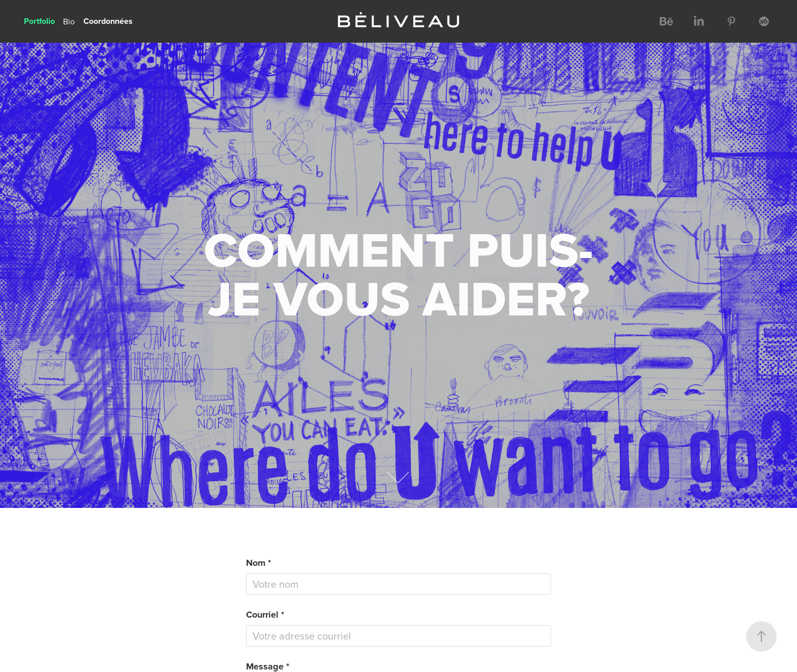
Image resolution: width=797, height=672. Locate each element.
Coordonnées (108, 21)
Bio (69, 21)
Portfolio (39, 21)
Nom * (258, 563)
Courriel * (265, 615)
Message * (268, 666)
